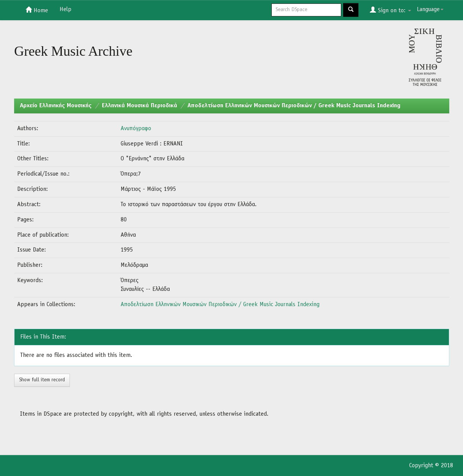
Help (65, 10)
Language (430, 10)
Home (37, 10)
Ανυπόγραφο (136, 129)
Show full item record (42, 380)
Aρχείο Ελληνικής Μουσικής (56, 106)
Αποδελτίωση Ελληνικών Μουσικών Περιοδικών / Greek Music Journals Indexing (294, 106)
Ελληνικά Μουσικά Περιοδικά (140, 106)
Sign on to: (390, 10)
